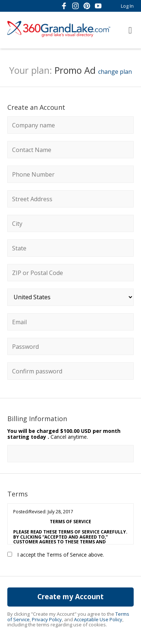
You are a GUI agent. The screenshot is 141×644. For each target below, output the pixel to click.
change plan (115, 72)
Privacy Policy (47, 619)
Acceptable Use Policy (98, 619)
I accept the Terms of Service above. (56, 555)
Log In (127, 6)
